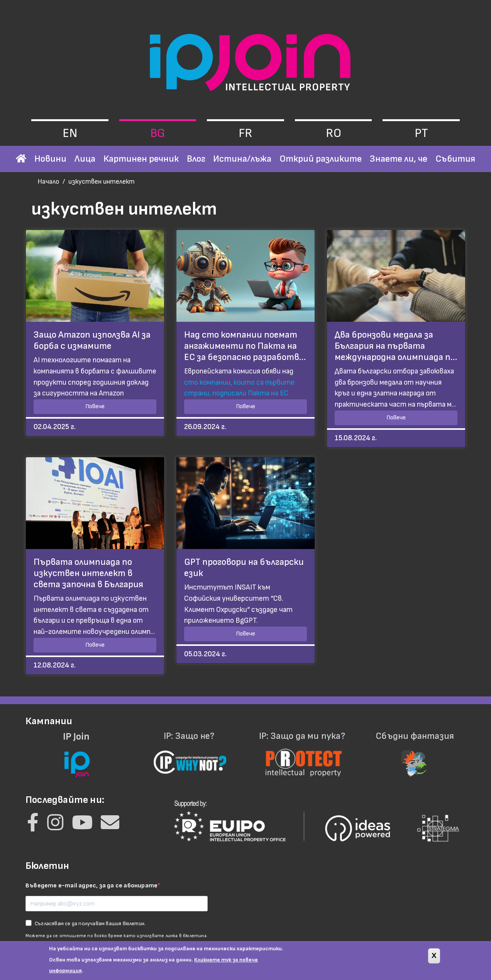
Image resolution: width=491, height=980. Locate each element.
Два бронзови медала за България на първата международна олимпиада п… (396, 346)
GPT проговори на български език (244, 568)
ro (334, 133)
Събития (455, 159)
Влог (196, 159)
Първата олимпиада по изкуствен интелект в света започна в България (88, 573)
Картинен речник (141, 159)
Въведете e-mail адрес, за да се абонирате (91, 886)
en (70, 133)
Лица (85, 159)
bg (158, 133)
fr (245, 133)
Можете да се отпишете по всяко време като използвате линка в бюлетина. (117, 936)
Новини (50, 159)
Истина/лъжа (242, 159)
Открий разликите (321, 159)
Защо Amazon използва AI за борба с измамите (92, 340)
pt (421, 133)
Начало (48, 182)
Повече (95, 406)
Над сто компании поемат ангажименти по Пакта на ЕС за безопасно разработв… (245, 346)
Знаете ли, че (399, 159)
